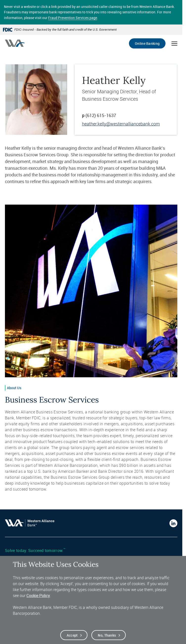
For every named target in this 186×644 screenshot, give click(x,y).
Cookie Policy (38, 599)
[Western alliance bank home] (15, 43)
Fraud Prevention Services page (73, 18)
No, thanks (107, 639)
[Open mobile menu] (174, 44)
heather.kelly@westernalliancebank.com (121, 124)
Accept (72, 639)
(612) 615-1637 (101, 115)
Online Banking (147, 43)
